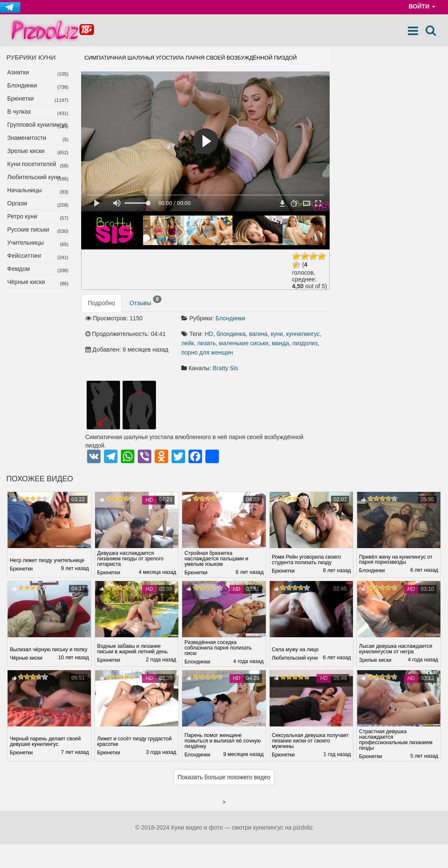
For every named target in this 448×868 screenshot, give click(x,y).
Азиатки (18, 72)
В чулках (19, 112)
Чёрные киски (26, 282)
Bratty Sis (225, 368)
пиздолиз (305, 343)
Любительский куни (34, 177)
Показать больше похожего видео (224, 778)
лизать (207, 343)
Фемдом (19, 269)
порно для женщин (207, 352)
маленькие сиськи (244, 343)
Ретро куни (22, 216)
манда (280, 343)
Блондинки (22, 85)
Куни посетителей (32, 164)
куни (277, 334)
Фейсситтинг (25, 256)
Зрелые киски (26, 151)
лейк (188, 343)
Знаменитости (27, 138)
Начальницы (25, 190)
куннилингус (303, 334)
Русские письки (28, 229)
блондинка (231, 334)
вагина (258, 334)
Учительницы (26, 243)
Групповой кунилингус (37, 125)
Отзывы (145, 301)
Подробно (102, 303)
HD (209, 334)
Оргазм (17, 203)
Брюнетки (20, 98)
